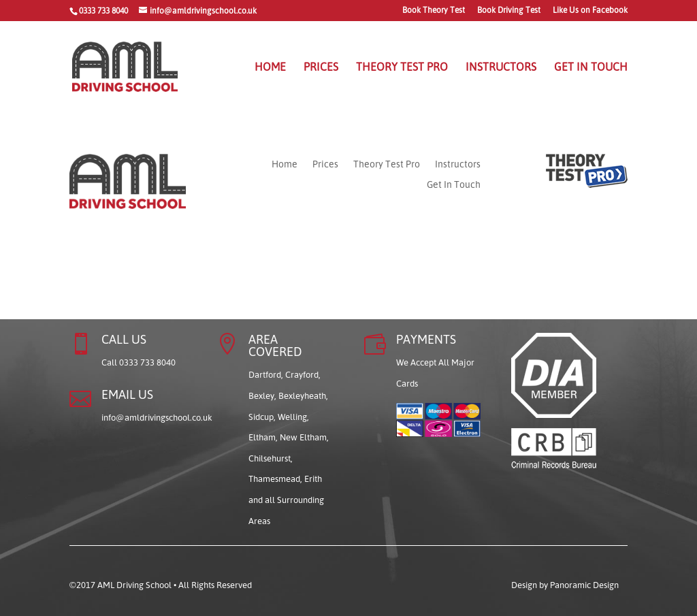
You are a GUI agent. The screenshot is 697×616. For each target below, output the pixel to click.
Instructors (501, 68)
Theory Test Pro (402, 68)
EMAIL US (127, 394)
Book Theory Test (434, 11)
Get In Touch (591, 68)
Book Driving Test (509, 11)
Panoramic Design (584, 585)
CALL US (124, 339)
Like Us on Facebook (590, 11)
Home (270, 68)
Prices (321, 68)
